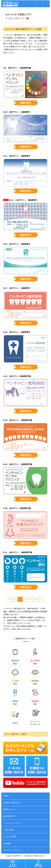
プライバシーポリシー (12, 850)
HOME (6, 796)
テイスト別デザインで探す (16, 734)
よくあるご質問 (10, 837)
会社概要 (7, 843)
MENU (46, 4)
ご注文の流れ (9, 830)
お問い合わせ (39, 4)
